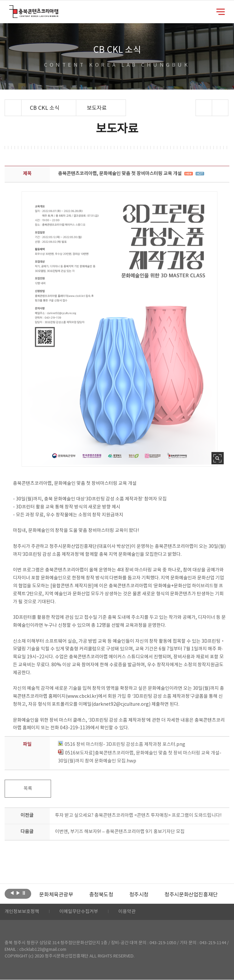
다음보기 (18, 893)
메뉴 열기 (221, 11)
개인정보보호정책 (22, 912)
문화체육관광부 (56, 895)
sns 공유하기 (204, 108)
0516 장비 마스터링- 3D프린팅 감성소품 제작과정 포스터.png (122, 745)
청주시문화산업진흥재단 (191, 895)
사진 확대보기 (218, 458)
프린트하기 (220, 108)
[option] (56, 895)
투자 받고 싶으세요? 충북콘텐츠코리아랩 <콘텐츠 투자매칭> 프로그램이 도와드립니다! (138, 816)
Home (6, 103)
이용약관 (127, 912)
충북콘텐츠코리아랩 (11, 9)
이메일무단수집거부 (79, 912)
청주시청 (139, 895)
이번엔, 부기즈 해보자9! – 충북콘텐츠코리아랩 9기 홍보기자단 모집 (120, 832)
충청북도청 (101, 895)
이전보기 (12, 893)
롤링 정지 (24, 893)
